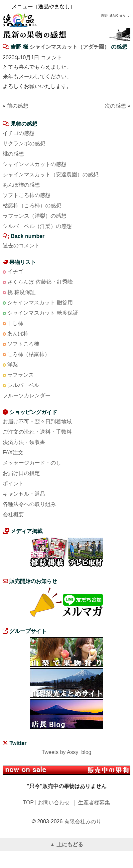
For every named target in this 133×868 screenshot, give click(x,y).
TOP (28, 802)
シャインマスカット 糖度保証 (43, 313)
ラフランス (21, 375)
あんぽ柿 (18, 333)
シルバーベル (23, 385)
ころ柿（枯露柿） (29, 354)
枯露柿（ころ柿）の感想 (32, 205)
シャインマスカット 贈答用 (40, 302)
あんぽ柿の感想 (21, 185)
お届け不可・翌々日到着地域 (37, 421)
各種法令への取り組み (29, 504)
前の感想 (18, 106)
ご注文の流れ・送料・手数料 (37, 432)
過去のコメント (21, 245)
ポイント (13, 483)
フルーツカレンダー (27, 395)
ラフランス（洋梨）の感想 (35, 216)
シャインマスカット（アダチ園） (69, 47)
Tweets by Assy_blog (66, 752)
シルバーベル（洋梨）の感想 (37, 226)
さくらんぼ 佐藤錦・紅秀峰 (40, 282)
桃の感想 (13, 154)
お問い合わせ (54, 802)
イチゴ (15, 271)
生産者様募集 (94, 802)
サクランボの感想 (24, 143)
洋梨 (13, 364)
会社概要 (13, 514)
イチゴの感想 (19, 133)
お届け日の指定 (21, 473)
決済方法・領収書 (24, 442)
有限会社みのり (83, 821)
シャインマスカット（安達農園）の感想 (51, 174)
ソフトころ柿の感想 (27, 195)
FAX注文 (13, 452)
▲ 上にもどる (66, 844)
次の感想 (115, 106)
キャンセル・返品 (24, 494)
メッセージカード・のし (32, 463)
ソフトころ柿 (23, 344)
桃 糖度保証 (21, 292)
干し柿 (15, 323)
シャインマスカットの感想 (35, 164)
